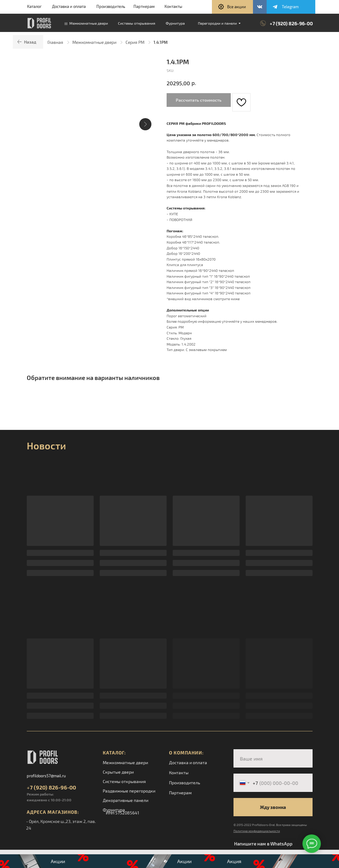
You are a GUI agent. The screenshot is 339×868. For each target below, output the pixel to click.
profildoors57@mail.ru (46, 776)
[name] (273, 758)
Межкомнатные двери (94, 42)
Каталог (34, 6)
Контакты (173, 6)
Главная (55, 42)
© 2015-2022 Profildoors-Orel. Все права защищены (270, 825)
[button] (232, 7)
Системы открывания (124, 781)
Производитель (111, 6)
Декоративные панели (126, 800)
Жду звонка (273, 807)
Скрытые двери (118, 772)
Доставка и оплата (69, 6)
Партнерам (144, 6)
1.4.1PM (161, 42)
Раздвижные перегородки (129, 791)
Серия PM (135, 42)
